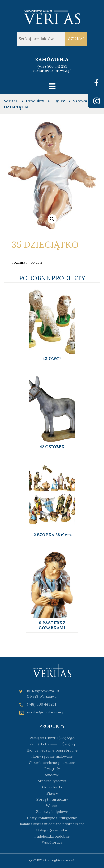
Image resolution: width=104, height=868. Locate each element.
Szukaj (76, 39)
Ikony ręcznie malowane (52, 756)
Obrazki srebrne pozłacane (52, 763)
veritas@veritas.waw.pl (52, 71)
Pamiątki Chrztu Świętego (52, 738)
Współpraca (52, 842)
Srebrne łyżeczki (52, 781)
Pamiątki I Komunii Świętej (52, 744)
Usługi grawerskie (52, 830)
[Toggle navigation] (52, 86)
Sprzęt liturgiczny (52, 799)
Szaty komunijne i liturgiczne (52, 818)
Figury (52, 793)
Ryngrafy (52, 769)
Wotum (52, 806)
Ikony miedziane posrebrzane (52, 750)
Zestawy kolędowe (52, 812)
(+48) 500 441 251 (52, 66)
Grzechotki (52, 787)
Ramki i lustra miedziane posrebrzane (52, 824)
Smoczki (52, 775)
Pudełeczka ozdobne (52, 836)
